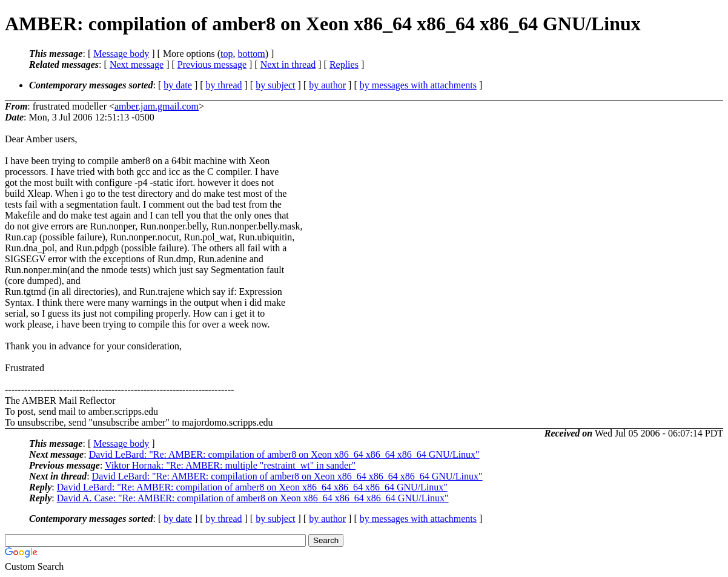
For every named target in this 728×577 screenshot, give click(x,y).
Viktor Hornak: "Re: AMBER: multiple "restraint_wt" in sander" (230, 465)
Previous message (212, 64)
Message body (121, 54)
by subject (275, 85)
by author (327, 85)
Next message (137, 64)
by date (178, 85)
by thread (224, 85)
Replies (344, 64)
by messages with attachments (418, 85)
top (227, 54)
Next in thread (288, 64)
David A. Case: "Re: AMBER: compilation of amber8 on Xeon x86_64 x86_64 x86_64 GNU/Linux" (253, 498)
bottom (251, 54)
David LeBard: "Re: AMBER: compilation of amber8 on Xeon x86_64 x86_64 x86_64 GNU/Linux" (284, 454)
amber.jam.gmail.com (157, 106)
